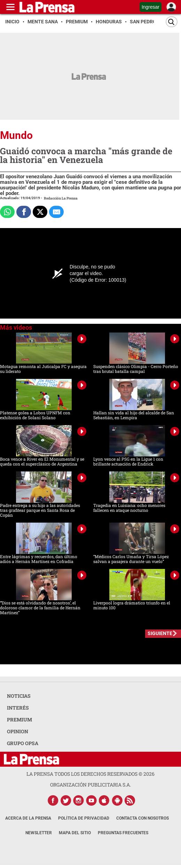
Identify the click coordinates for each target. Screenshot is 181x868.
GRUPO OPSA (23, 743)
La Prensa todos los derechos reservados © (90, 774)
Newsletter (39, 833)
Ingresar (151, 7)
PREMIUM (19, 720)
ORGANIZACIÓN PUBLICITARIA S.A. (90, 785)
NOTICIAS (19, 696)
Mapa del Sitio (75, 833)
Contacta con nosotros (143, 818)
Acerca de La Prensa (28, 818)
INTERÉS (18, 708)
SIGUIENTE (160, 633)
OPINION (18, 731)
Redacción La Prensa (61, 198)
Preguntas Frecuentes (123, 833)
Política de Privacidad (84, 818)
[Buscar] (172, 22)
